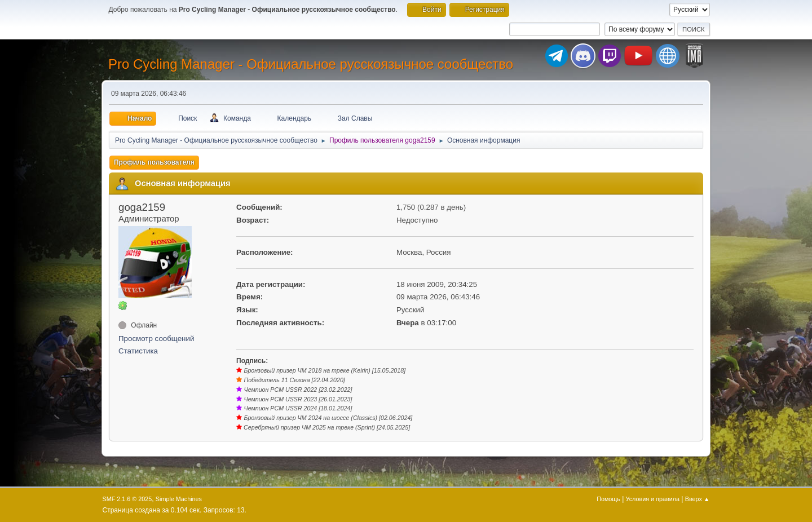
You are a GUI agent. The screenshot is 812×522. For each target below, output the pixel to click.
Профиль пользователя (154, 162)
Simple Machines (179, 499)
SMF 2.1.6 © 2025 (127, 499)
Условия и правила (653, 499)
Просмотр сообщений (156, 339)
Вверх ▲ (698, 499)
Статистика (138, 351)
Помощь (608, 499)
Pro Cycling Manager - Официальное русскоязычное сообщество (311, 64)
